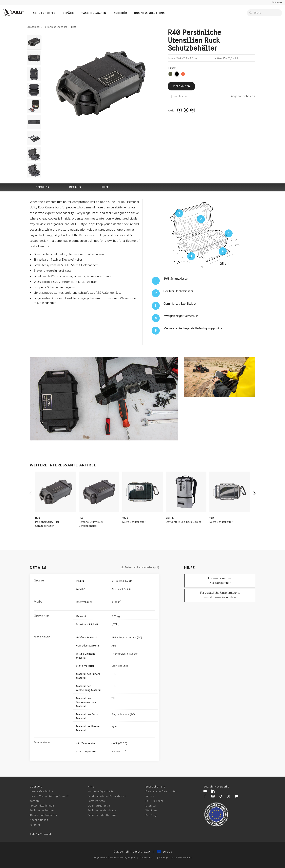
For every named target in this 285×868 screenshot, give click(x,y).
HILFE (105, 187)
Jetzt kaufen (181, 86)
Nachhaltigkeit (39, 820)
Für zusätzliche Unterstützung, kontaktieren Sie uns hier (220, 595)
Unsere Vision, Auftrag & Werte (50, 796)
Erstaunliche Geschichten (161, 792)
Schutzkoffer (33, 27)
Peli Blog (151, 815)
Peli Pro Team (154, 801)
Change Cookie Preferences (176, 858)
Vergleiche (180, 97)
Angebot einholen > (243, 96)
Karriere (35, 801)
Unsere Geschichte (41, 792)
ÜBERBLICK (42, 187)
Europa (165, 852)
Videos (150, 796)
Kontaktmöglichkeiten (102, 792)
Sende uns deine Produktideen (107, 796)
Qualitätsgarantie (99, 806)
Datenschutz (147, 858)
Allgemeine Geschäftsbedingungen (114, 858)
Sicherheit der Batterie (102, 815)
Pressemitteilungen (42, 806)
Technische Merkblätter (103, 811)
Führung (35, 825)
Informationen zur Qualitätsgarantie (220, 581)
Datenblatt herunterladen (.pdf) (140, 567)
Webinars (151, 811)
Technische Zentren (42, 811)
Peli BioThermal (40, 834)
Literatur (151, 806)
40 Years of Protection (44, 815)
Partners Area (96, 801)
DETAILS (75, 187)
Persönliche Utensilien (56, 27)
